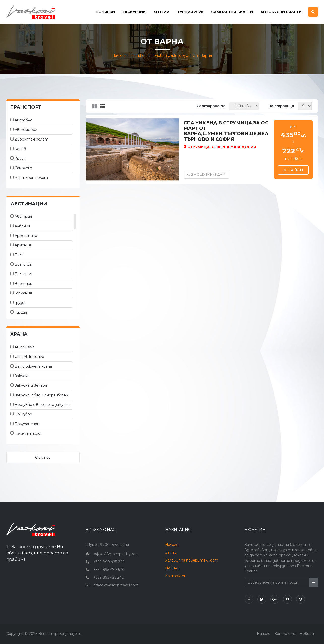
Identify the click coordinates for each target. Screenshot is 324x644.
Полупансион (27, 424)
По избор (23, 414)
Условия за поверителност (192, 560)
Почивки (138, 55)
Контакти (176, 576)
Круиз (20, 158)
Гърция (21, 312)
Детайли (293, 170)
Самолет (23, 168)
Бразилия (23, 264)
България (23, 274)
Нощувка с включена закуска (42, 405)
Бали (19, 255)
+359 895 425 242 (108, 577)
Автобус (23, 120)
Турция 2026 (190, 12)
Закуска (22, 376)
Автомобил (26, 130)
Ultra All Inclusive (29, 357)
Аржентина (26, 236)
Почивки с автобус (169, 55)
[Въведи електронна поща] (277, 583)
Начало (119, 55)
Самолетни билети (232, 12)
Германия (23, 293)
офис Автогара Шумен (116, 554)
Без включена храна (33, 366)
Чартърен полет (31, 178)
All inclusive (25, 347)
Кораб (20, 149)
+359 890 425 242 (109, 562)
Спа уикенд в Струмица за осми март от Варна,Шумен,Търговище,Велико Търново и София (232, 131)
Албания (22, 226)
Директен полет (32, 139)
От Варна (202, 55)
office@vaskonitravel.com (116, 585)
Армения (23, 245)
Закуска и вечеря (31, 385)
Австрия (23, 216)
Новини (172, 568)
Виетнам (24, 284)
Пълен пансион (29, 433)
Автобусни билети (281, 12)
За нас (171, 552)
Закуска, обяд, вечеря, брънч (41, 395)
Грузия (21, 303)
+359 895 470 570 (109, 570)
